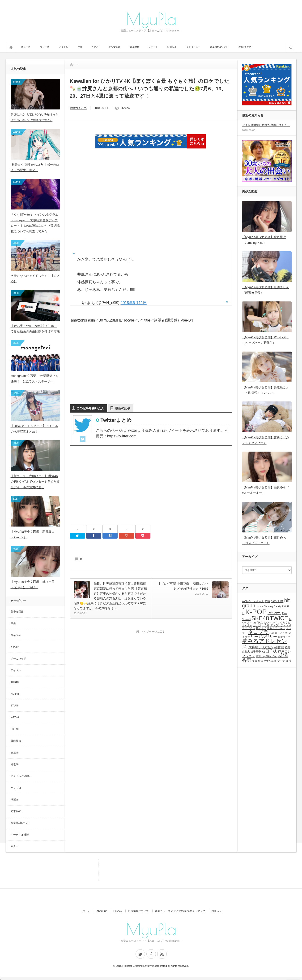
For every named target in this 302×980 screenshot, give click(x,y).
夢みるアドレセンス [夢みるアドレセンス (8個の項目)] (265, 644)
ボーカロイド (18, 658)
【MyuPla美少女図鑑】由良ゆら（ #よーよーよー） (266, 490)
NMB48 (15, 694)
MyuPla (151, 18)
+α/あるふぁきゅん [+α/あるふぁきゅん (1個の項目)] (253, 601)
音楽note (134, 47)
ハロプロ (16, 788)
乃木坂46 (16, 811)
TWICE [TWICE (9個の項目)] (279, 618)
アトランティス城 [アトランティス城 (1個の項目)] (281, 625)
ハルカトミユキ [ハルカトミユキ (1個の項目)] (279, 633)
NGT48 (15, 717)
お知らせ (217, 911)
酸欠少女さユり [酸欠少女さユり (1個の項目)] (267, 661)
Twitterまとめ (245, 47)
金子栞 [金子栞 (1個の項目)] (281, 661)
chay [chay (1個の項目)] (260, 606)
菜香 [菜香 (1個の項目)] (255, 661)
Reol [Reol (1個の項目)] (285, 613)
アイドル (64, 47)
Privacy (118, 911)
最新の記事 (123, 408)
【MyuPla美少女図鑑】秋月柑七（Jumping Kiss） (264, 240)
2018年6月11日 (133, 303)
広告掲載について (138, 911)
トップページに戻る (153, 632)
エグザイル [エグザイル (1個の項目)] (249, 628)
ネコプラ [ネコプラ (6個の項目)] (258, 632)
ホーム (87, 911)
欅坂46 (15, 800)
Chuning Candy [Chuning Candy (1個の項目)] (272, 606)
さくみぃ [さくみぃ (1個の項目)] (247, 625)
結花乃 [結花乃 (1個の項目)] (260, 656)
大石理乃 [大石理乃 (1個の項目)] (268, 647)
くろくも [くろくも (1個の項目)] (285, 623)
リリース (45, 47)
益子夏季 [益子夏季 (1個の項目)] (256, 652)
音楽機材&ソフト (219, 47)
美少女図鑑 (115, 47)
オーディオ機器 (20, 835)
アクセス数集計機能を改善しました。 (266, 125)
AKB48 (15, 682)
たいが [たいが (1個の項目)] (257, 625)
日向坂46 (16, 741)
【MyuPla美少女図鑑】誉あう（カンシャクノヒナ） (266, 440)
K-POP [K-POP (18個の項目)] (256, 612)
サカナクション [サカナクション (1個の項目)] (276, 628)
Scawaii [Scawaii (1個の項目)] (246, 619)
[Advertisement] (151, 196)
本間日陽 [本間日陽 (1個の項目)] (279, 647)
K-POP (96, 47)
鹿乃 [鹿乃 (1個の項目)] (288, 661)
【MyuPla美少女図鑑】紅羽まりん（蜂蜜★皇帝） (266, 290)
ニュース (26, 47)
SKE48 (15, 753)
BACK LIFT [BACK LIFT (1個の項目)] (277, 601)
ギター (15, 846)
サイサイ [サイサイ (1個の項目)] (261, 628)
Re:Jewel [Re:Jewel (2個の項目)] (274, 613)
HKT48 (15, 729)
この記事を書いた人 (90, 408)
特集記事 (172, 47)
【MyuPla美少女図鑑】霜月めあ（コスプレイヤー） (264, 540)
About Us (102, 911)
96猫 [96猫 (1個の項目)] (267, 601)
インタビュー (193, 47)
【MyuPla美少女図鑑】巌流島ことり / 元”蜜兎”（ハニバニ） (266, 390)
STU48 (15, 706)
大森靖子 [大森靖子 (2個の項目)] (255, 647)
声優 (80, 47)
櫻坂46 (15, 764)
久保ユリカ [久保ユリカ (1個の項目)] (284, 637)
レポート (153, 47)
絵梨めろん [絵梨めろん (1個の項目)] (271, 656)
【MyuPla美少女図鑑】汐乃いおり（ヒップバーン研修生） (266, 340)
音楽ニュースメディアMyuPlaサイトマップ (180, 911)
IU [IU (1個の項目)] (243, 613)
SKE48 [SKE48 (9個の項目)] (260, 618)
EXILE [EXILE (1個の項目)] (285, 606)
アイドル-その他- (21, 776)
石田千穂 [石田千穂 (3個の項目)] (269, 651)
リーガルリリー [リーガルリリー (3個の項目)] (264, 636)
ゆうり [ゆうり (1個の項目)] (266, 625)
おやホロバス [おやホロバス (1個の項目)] (271, 623)
